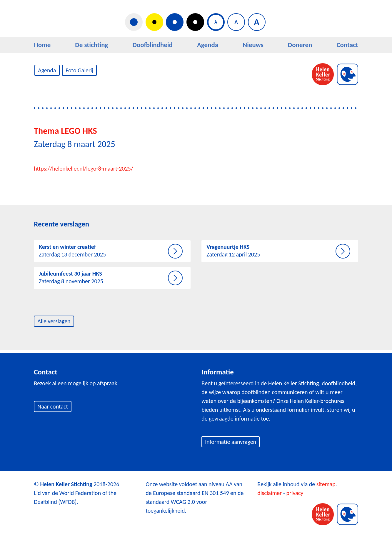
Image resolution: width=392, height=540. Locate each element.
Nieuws (253, 45)
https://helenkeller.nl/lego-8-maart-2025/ (83, 169)
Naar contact (53, 406)
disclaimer (270, 493)
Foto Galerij (79, 70)
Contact (347, 45)
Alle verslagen (54, 321)
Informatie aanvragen (231, 442)
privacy (295, 493)
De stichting (91, 45)
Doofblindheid (152, 45)
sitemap (326, 484)
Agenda (208, 45)
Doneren (300, 45)
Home (42, 45)
